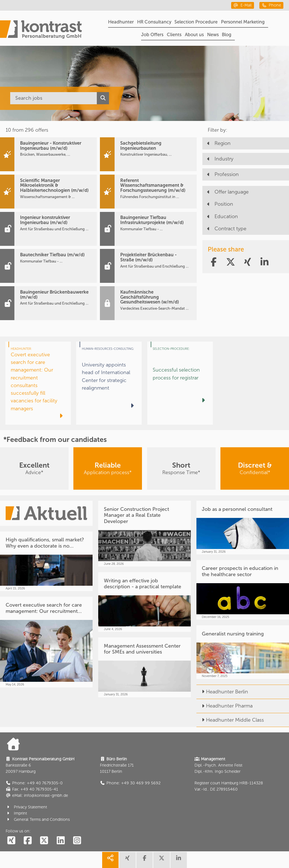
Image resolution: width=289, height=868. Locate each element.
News (213, 35)
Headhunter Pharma (225, 706)
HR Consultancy (154, 22)
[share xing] (127, 860)
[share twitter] (161, 860)
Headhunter (121, 22)
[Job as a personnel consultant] (243, 528)
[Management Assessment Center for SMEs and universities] (144, 667)
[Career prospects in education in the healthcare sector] (243, 590)
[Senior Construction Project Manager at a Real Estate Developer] (144, 534)
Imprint (17, 813)
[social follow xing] (11, 841)
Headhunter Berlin (222, 692)
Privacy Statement (27, 807)
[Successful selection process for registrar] (180, 383)
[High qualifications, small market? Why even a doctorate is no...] (46, 561)
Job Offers (152, 35)
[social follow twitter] (44, 841)
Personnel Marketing (243, 22)
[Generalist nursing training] (243, 652)
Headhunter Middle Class (230, 720)
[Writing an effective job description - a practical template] (144, 602)
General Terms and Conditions (38, 820)
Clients (174, 35)
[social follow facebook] (28, 841)
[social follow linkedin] (61, 841)
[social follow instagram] (77, 841)
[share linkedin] (179, 860)
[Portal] (41, 30)
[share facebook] (144, 860)
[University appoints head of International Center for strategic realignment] (109, 383)
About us (194, 35)
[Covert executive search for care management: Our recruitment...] (46, 642)
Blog (227, 35)
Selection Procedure (196, 22)
